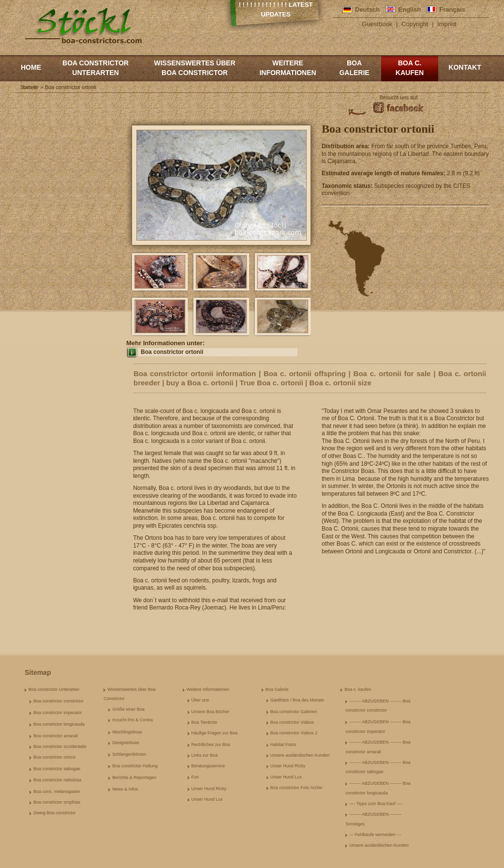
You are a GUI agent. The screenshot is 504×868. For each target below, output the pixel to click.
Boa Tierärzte (205, 722)
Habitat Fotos (283, 745)
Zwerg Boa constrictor (55, 813)
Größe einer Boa (128, 709)
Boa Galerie (354, 68)
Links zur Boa (205, 755)
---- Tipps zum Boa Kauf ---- (376, 804)
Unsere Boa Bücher (211, 712)
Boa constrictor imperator (58, 713)
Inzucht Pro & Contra (133, 720)
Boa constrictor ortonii (172, 352)
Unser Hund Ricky (209, 789)
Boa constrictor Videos (292, 722)
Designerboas (126, 743)
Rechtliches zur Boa (211, 745)
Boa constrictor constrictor (59, 701)
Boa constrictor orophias (57, 802)
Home (31, 67)
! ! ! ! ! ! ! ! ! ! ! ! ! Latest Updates (276, 9)
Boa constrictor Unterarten (96, 68)
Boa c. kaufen (410, 68)
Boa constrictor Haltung (135, 766)
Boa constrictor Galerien (294, 712)
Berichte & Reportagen (134, 777)
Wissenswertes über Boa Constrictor (194, 68)
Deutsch (367, 9)
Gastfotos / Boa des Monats (297, 700)
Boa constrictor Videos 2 (294, 733)
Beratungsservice (208, 766)
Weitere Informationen (288, 68)
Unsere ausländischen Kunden (300, 755)
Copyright (415, 24)
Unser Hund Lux (207, 799)
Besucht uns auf (399, 97)
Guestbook (377, 24)
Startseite (29, 87)
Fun (195, 777)
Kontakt (465, 67)
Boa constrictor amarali (56, 736)
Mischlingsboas (127, 732)
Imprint (447, 24)
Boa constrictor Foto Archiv (296, 788)
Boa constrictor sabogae (57, 769)
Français (452, 9)
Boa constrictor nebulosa (57, 780)
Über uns (200, 700)
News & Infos (125, 789)
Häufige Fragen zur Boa (215, 733)
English (409, 9)
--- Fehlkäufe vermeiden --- (375, 835)
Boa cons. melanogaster (57, 792)
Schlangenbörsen (129, 754)
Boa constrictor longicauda (59, 724)
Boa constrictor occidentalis (60, 746)
